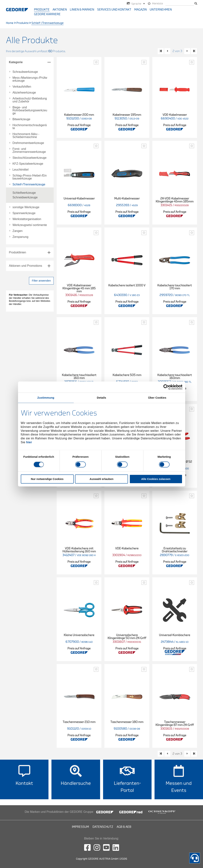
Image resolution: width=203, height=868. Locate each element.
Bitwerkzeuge (21, 119)
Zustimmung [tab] (46, 398)
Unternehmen (161, 10)
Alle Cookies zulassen (156, 479)
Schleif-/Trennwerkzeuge (29, 184)
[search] (180, 4)
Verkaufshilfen (22, 87)
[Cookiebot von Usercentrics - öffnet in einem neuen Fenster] (166, 387)
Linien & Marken (82, 10)
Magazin (141, 10)
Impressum (80, 827)
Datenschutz (103, 827)
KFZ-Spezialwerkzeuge (28, 164)
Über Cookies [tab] (157, 398)
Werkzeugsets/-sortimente (30, 225)
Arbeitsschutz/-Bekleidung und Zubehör (30, 100)
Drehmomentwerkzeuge (28, 143)
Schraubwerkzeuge (25, 72)
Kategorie (16, 62)
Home (10, 23)
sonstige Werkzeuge (26, 207)
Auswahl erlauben (101, 479)
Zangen (17, 231)
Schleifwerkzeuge (24, 193)
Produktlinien (18, 252)
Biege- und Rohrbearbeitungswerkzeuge (30, 110)
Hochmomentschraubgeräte (30, 127)
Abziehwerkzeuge (24, 93)
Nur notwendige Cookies (47, 479)
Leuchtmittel (20, 170)
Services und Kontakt (114, 10)
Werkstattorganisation (27, 219)
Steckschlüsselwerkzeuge (29, 158)
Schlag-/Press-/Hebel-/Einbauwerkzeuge (30, 177)
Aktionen (60, 10)
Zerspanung (20, 237)
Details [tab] (102, 398)
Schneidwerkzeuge (25, 197)
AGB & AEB (124, 827)
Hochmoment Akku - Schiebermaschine (26, 136)
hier (29, 442)
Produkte (42, 10)
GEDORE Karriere (47, 14)
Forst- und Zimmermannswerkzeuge (29, 150)
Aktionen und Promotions (26, 266)
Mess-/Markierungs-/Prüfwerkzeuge (30, 79)
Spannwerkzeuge (24, 213)
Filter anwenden (41, 281)
